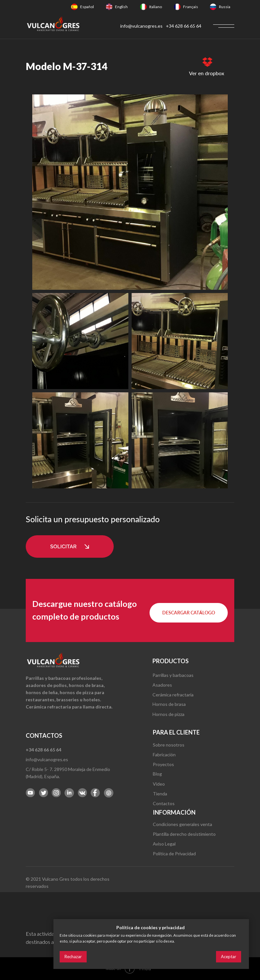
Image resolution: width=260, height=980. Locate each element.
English (121, 7)
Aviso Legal (164, 844)
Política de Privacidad (174, 854)
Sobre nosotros (169, 745)
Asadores (162, 685)
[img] (74, 7)
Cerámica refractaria (173, 695)
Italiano (156, 7)
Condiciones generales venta (182, 824)
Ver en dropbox (207, 73)
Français (191, 7)
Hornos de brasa (169, 704)
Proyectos (163, 764)
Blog (157, 774)
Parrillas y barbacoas (173, 675)
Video (159, 784)
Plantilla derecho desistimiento (184, 834)
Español (87, 7)
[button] (70, 546)
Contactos (164, 803)
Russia (225, 7)
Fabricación (164, 755)
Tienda (160, 794)
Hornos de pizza (168, 714)
